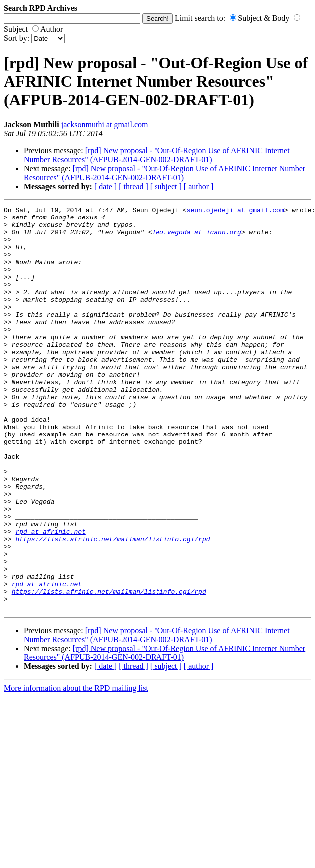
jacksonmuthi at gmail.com (105, 124)
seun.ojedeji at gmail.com (236, 211)
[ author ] (199, 186)
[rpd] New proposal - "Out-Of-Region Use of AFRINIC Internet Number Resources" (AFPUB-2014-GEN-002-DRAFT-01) (157, 155)
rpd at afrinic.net (50, 597)
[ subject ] (166, 186)
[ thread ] (133, 186)
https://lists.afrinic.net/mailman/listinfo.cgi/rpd (113, 606)
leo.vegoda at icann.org (196, 238)
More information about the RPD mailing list (76, 769)
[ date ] (105, 186)
